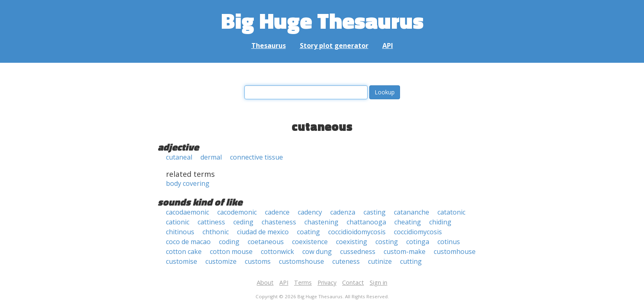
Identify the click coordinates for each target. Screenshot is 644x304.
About (265, 282)
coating (308, 232)
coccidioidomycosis (357, 232)
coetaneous (266, 242)
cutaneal (179, 157)
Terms (303, 282)
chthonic (216, 232)
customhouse (455, 251)
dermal (211, 157)
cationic (178, 222)
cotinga (418, 242)
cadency (310, 212)
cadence (277, 212)
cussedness (358, 251)
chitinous (180, 232)
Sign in (378, 282)
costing (387, 242)
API (388, 46)
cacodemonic (237, 212)
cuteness (346, 261)
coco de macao (188, 242)
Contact (353, 282)
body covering (188, 183)
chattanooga (366, 222)
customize (221, 261)
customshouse (301, 261)
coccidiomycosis (418, 232)
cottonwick (277, 251)
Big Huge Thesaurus (322, 20)
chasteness (279, 222)
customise (182, 261)
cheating (408, 222)
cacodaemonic (187, 212)
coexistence (310, 242)
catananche (412, 212)
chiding (440, 222)
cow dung (317, 251)
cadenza (343, 212)
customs (258, 261)
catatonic (451, 212)
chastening (321, 222)
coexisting (352, 242)
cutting (411, 261)
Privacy (327, 282)
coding (229, 242)
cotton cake (184, 251)
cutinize (380, 261)
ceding (243, 222)
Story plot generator (334, 46)
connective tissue (256, 157)
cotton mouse (231, 251)
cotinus (449, 242)
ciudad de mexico (263, 232)
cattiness (211, 222)
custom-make (405, 251)
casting (375, 212)
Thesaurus (269, 46)
